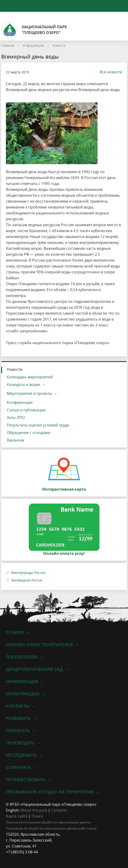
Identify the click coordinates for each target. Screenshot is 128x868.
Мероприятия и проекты (29, 393)
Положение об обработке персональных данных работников (51, 828)
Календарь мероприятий (30, 377)
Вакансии (16, 440)
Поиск (37, 816)
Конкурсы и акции (23, 384)
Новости (59, 45)
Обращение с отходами (29, 433)
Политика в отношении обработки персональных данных (49, 822)
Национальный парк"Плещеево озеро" (34, 30)
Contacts (59, 810)
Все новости (109, 72)
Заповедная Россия (27, 580)
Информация (33, 45)
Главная (8, 45)
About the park (34, 810)
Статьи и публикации (26, 410)
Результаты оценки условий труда (38, 425)
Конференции (20, 402)
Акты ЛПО (16, 417)
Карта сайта (17, 816)
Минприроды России (28, 573)
